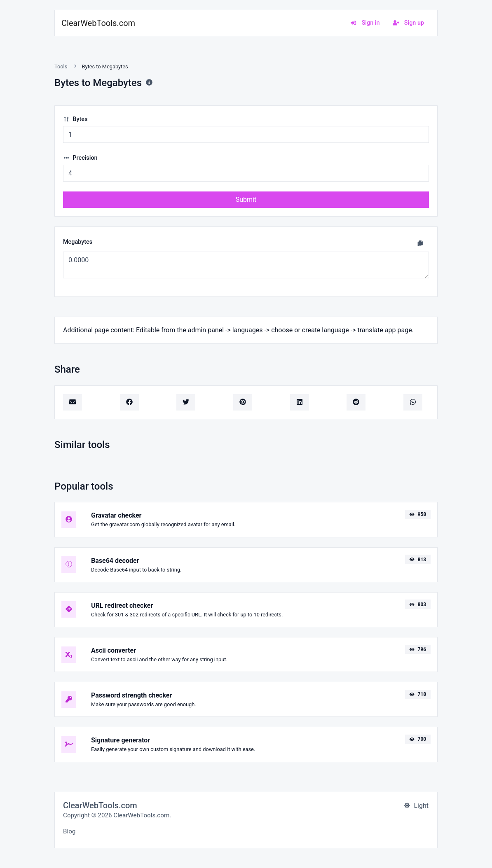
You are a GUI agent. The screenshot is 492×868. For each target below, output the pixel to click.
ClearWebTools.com (98, 23)
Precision (80, 158)
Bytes (75, 119)
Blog (69, 831)
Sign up (408, 23)
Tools (61, 66)
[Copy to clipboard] (420, 243)
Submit (246, 199)
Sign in (365, 23)
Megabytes (78, 242)
